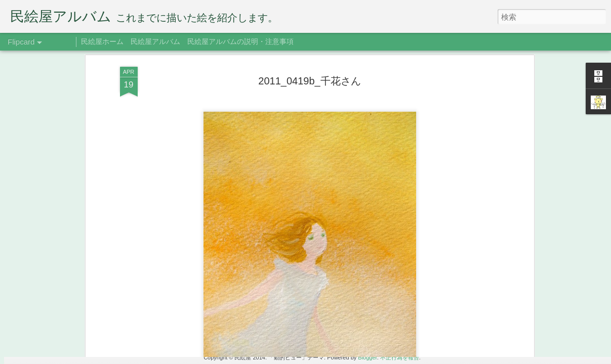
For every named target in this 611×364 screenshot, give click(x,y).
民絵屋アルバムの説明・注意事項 (240, 41)
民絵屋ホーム (102, 41)
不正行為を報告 (400, 357)
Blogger (367, 357)
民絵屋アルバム (155, 41)
